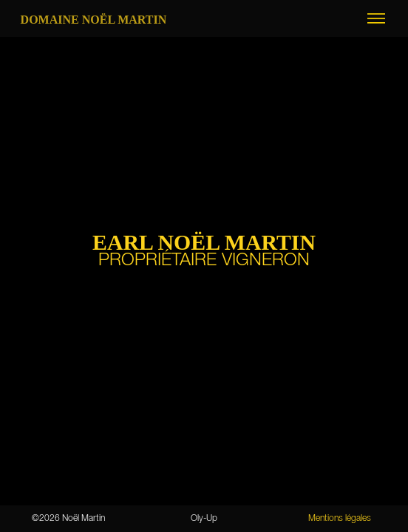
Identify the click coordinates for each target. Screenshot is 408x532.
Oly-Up (204, 518)
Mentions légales (340, 518)
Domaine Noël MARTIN (94, 20)
